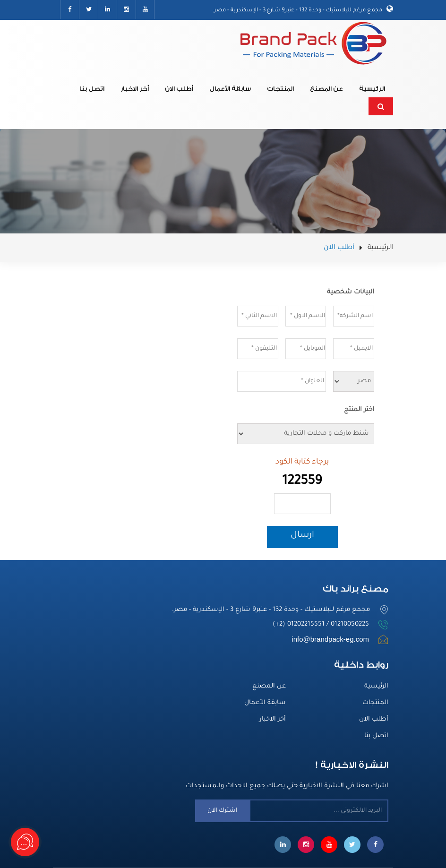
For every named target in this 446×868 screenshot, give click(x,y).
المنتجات (280, 89)
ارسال (302, 535)
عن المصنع (326, 89)
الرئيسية (372, 89)
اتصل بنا (92, 89)
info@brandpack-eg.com (330, 639)
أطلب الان (179, 89)
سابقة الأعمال (230, 89)
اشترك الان (222, 811)
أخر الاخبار (135, 89)
